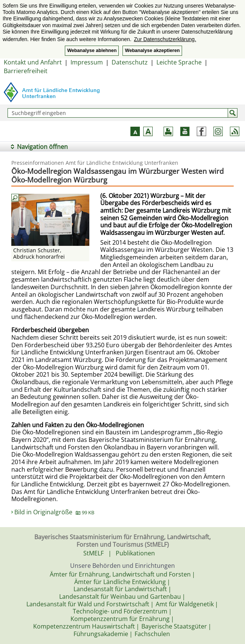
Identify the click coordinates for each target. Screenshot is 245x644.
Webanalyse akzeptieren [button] (152, 51)
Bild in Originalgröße (54, 512)
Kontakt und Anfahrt (33, 62)
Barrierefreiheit (26, 71)
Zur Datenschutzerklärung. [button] (165, 39)
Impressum (87, 62)
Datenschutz (130, 62)
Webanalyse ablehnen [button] (92, 51)
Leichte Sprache (179, 62)
